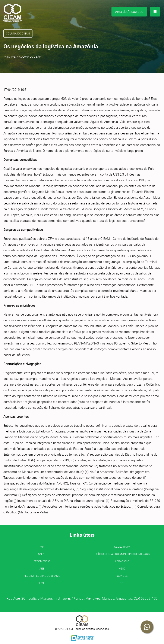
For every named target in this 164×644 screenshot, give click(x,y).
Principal (10, 57)
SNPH (42, 554)
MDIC (122, 568)
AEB (42, 568)
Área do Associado (129, 12)
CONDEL (122, 576)
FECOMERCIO (42, 561)
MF (42, 547)
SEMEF (42, 583)
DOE (122, 583)
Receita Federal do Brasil (42, 576)
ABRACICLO (122, 561)
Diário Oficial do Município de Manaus (122, 554)
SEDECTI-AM (122, 547)
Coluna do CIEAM (30, 57)
